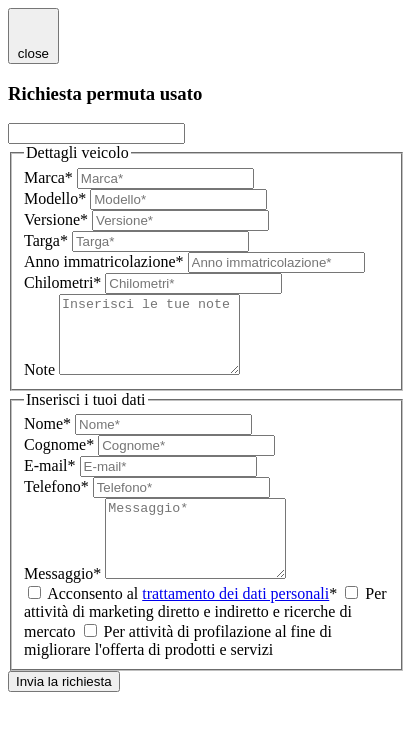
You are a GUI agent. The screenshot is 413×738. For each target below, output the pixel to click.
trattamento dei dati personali (235, 623)
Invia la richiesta (64, 711)
